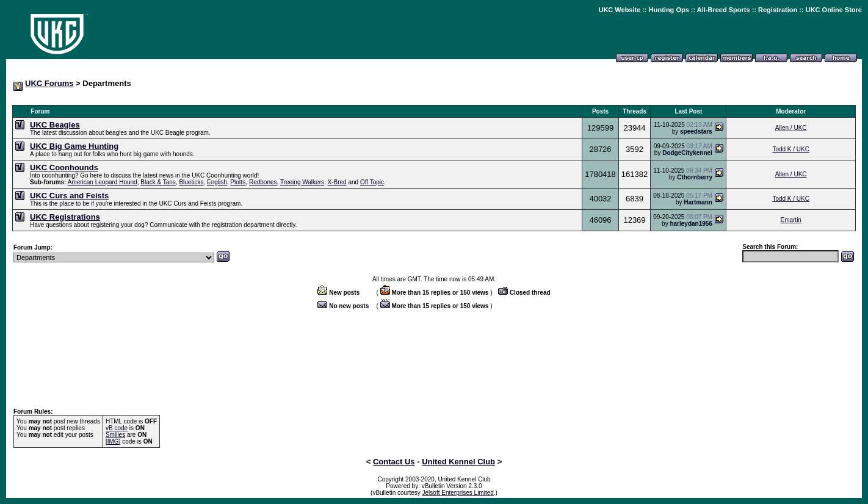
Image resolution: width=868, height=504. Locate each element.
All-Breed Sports (724, 10)
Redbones (263, 182)
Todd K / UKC (791, 149)
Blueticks (191, 182)
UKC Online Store (834, 10)
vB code (117, 428)
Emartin (790, 220)
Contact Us (394, 462)
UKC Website (619, 10)
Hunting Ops (669, 10)
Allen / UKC (791, 128)
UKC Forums (49, 83)
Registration (778, 10)
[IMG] (113, 441)
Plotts (238, 182)
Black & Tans (158, 182)
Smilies (115, 435)
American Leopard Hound (103, 182)
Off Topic (372, 182)
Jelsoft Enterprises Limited (458, 493)
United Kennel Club (458, 462)
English (217, 182)
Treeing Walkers (302, 182)
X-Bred (337, 182)
